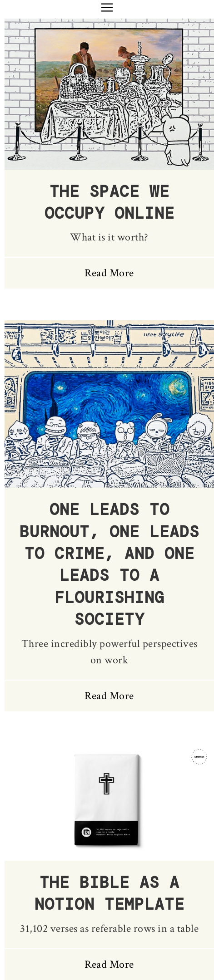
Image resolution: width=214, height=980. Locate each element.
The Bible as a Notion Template (109, 894)
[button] (107, 7)
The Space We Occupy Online (109, 203)
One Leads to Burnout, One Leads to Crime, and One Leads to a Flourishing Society (109, 565)
